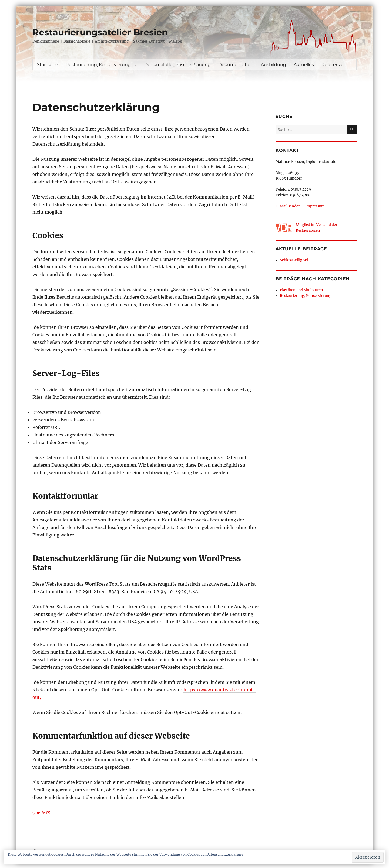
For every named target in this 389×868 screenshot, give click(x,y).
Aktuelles (304, 65)
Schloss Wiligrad (294, 260)
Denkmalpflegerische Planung (177, 65)
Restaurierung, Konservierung (98, 65)
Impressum (315, 206)
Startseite (48, 65)
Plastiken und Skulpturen (301, 290)
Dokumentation (236, 65)
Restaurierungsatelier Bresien (100, 32)
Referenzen (334, 65)
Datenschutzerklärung (225, 854)
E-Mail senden (288, 206)
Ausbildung (274, 65)
